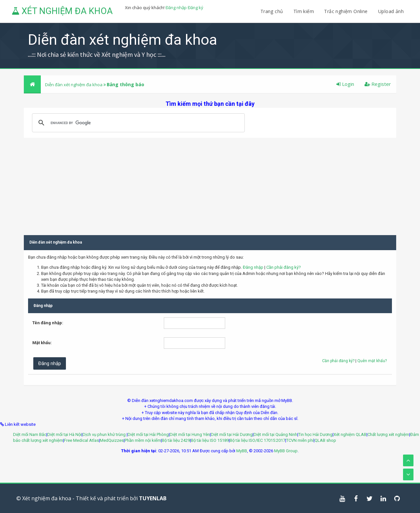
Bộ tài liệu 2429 (176, 440)
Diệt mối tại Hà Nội (64, 434)
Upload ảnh (391, 11)
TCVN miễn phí (300, 440)
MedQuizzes (112, 440)
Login (345, 84)
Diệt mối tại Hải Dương (232, 434)
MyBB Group (286, 451)
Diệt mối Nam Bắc (30, 434)
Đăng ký (195, 8)
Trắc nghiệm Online (347, 11)
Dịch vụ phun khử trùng (105, 434)
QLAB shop (325, 440)
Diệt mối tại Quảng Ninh (275, 434)
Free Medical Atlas (81, 440)
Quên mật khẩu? (372, 361)
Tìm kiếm (304, 11)
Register (378, 84)
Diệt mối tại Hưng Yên (190, 434)
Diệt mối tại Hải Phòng (148, 434)
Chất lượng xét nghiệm (388, 434)
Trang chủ (272, 11)
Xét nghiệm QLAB (350, 434)
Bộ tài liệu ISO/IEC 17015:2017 (257, 440)
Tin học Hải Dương (315, 434)
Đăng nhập (176, 8)
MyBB (242, 451)
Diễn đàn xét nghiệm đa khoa (74, 85)
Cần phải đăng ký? (284, 267)
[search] (137, 123)
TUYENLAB (153, 498)
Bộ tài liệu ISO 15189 (210, 440)
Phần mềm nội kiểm (143, 440)
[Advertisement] (210, 184)
